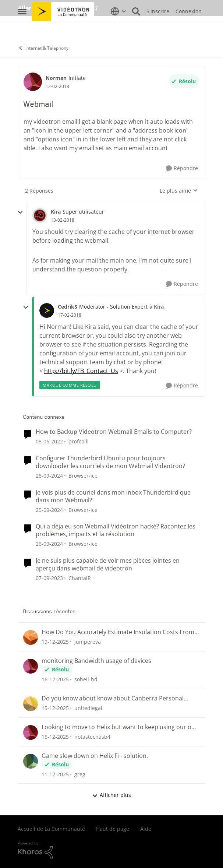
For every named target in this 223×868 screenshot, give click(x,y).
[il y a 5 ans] (49, 441)
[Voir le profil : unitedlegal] (31, 704)
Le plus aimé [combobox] (179, 191)
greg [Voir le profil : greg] (80, 774)
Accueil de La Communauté (51, 829)
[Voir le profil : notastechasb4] (31, 732)
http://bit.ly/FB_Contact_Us (81, 371)
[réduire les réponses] (20, 212)
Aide (146, 829)
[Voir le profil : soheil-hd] (31, 666)
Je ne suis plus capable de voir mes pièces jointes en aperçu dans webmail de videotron (108, 565)
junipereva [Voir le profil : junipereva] (88, 642)
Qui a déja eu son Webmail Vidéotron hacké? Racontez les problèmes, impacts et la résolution (116, 530)
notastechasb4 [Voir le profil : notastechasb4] (92, 737)
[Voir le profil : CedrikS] (47, 310)
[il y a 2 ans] (49, 476)
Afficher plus (111, 795)
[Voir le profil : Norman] (33, 82)
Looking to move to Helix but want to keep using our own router (121, 727)
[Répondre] (182, 168)
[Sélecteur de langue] (118, 28)
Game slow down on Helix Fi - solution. (95, 756)
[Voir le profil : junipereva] (31, 637)
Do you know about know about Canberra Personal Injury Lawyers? (113, 698)
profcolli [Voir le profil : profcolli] (79, 441)
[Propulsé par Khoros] (111, 850)
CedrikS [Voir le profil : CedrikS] (68, 307)
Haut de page (113, 829)
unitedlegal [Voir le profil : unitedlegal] (88, 708)
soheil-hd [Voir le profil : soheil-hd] (86, 679)
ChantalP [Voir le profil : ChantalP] (79, 578)
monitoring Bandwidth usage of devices (96, 661)
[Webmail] (63, 220)
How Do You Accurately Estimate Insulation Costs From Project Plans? (118, 632)
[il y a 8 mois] (55, 679)
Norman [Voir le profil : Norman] (56, 78)
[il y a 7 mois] (55, 642)
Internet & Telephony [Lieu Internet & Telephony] (43, 48)
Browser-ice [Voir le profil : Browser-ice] (83, 476)
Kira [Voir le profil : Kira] (56, 212)
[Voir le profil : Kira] (40, 215)
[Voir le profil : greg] (31, 761)
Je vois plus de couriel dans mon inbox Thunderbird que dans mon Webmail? (113, 496)
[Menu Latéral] (22, 28)
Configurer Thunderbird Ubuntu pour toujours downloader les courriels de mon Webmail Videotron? (110, 462)
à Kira (157, 307)
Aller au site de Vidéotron (55, 8)
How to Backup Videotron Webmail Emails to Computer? (114, 432)
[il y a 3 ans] (49, 578)
